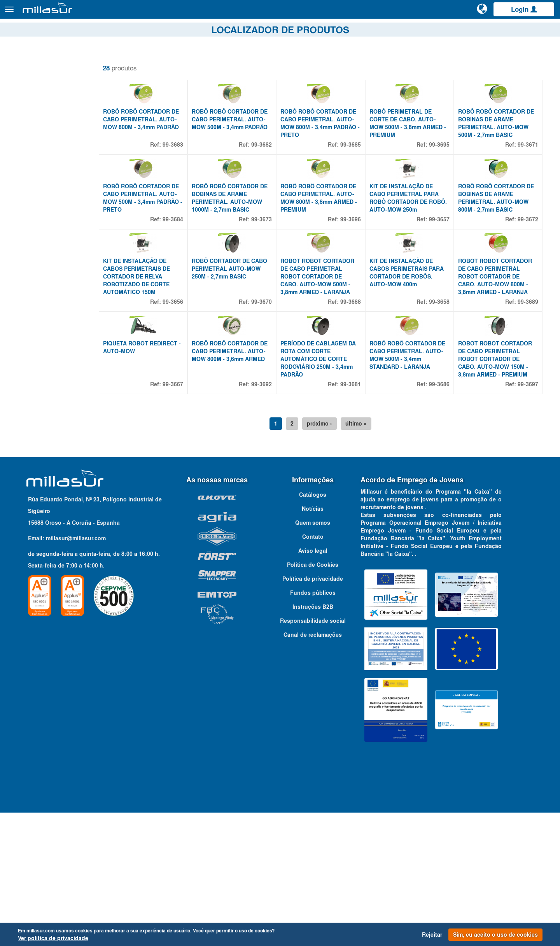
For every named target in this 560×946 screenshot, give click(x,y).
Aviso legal (313, 684)
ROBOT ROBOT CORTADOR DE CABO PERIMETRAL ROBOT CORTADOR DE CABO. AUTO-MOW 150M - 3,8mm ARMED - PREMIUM (499, 492)
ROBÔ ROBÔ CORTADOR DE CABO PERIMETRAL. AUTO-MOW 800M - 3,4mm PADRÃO (158, 152)
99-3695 (443, 178)
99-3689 (528, 402)
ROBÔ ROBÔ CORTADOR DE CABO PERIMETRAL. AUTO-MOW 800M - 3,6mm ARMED (243, 485)
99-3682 (272, 178)
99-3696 (357, 286)
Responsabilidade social (313, 754)
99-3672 (528, 286)
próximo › (328, 557)
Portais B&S (476, 31)
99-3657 (443, 286)
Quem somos (313, 656)
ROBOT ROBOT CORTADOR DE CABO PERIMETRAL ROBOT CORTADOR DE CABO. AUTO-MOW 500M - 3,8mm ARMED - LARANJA (328, 377)
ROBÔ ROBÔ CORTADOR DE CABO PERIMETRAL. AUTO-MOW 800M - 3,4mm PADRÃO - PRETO (329, 156)
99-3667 (186, 518)
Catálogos (513, 31)
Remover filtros (32, 62)
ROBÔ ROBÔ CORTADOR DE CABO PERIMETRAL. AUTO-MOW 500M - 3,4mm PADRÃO (243, 152)
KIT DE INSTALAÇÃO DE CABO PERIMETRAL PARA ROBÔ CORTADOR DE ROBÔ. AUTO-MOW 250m (411, 265)
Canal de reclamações (313, 768)
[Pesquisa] (453, 13)
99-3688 (357, 402)
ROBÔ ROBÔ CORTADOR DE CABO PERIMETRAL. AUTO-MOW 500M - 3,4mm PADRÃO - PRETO (158, 265)
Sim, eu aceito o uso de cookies (495, 935)
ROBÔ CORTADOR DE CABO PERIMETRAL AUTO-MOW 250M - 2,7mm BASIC (243, 369)
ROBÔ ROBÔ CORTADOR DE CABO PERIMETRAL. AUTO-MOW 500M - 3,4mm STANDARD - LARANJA (414, 489)
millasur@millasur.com (76, 672)
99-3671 (528, 178)
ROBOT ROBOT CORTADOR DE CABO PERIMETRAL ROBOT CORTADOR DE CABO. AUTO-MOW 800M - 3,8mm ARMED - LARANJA (499, 377)
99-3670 (272, 402)
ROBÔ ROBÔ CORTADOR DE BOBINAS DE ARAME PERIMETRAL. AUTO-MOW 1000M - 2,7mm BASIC (243, 265)
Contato (545, 31)
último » (365, 557)
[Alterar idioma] (483, 12)
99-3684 (186, 286)
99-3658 (443, 402)
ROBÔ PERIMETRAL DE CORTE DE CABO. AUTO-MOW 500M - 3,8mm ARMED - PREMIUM (414, 156)
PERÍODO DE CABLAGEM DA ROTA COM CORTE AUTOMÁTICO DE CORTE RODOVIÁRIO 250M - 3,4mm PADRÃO (329, 492)
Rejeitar (432, 935)
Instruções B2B (313, 740)
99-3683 (186, 178)
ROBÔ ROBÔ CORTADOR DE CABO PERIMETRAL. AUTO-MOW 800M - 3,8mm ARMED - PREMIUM (329, 265)
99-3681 (357, 518)
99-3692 (272, 518)
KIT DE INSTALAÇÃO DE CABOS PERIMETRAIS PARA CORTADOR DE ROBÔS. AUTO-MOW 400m (413, 373)
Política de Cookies (313, 698)
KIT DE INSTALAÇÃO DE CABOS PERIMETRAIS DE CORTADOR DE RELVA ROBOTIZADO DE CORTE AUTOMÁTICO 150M (154, 377)
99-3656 (186, 402)
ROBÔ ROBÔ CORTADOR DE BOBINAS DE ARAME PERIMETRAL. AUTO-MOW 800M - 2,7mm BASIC (500, 265)
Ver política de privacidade (53, 938)
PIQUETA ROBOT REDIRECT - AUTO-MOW (157, 481)
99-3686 (443, 518)
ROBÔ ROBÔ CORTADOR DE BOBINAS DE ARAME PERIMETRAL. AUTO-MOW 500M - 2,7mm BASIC (500, 156)
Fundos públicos (313, 726)
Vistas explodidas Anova (420, 31)
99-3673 (272, 286)
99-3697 (528, 518)
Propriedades (37, 147)
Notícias (313, 642)
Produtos (94, 13)
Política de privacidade (313, 712)
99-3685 (357, 178)
